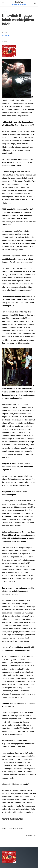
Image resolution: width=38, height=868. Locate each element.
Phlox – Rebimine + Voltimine (13, 828)
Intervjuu (5, 11)
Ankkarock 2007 (30, 836)
